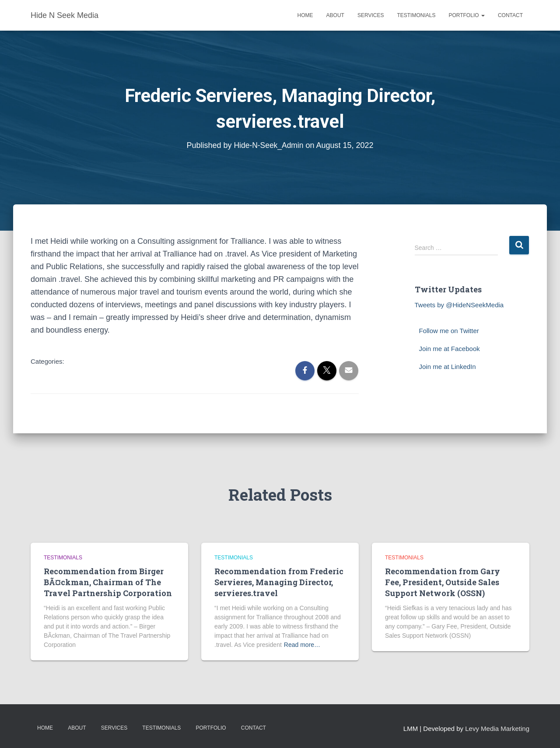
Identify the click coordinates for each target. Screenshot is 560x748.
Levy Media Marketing (497, 729)
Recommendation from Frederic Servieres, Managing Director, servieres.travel (279, 582)
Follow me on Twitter (449, 331)
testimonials (63, 558)
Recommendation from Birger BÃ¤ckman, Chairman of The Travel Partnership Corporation (108, 582)
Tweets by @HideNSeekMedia (459, 305)
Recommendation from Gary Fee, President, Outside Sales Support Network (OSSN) (443, 582)
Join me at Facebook (450, 349)
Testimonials (416, 15)
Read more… (302, 645)
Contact (510, 15)
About (335, 15)
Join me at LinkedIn (448, 367)
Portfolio (466, 15)
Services (371, 15)
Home (305, 15)
